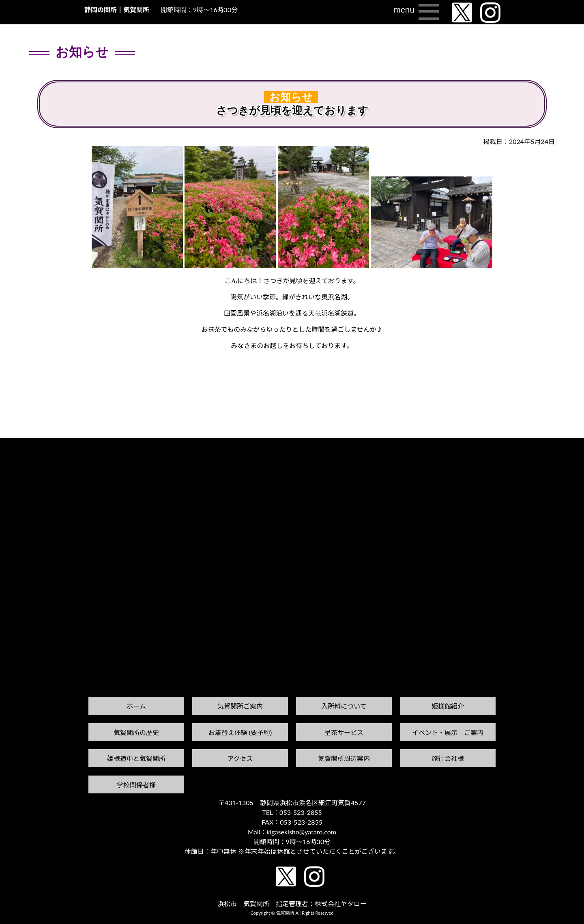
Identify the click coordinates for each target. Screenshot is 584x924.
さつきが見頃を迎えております (292, 111)
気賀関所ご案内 (240, 706)
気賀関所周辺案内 (344, 758)
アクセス (240, 758)
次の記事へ (563, 446)
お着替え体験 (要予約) (240, 732)
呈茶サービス (344, 732)
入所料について (344, 706)
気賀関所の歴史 (136, 732)
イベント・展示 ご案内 (448, 732)
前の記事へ (21, 453)
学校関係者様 (136, 785)
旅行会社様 (448, 758)
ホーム (136, 706)
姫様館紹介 (448, 706)
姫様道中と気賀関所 (136, 758)
